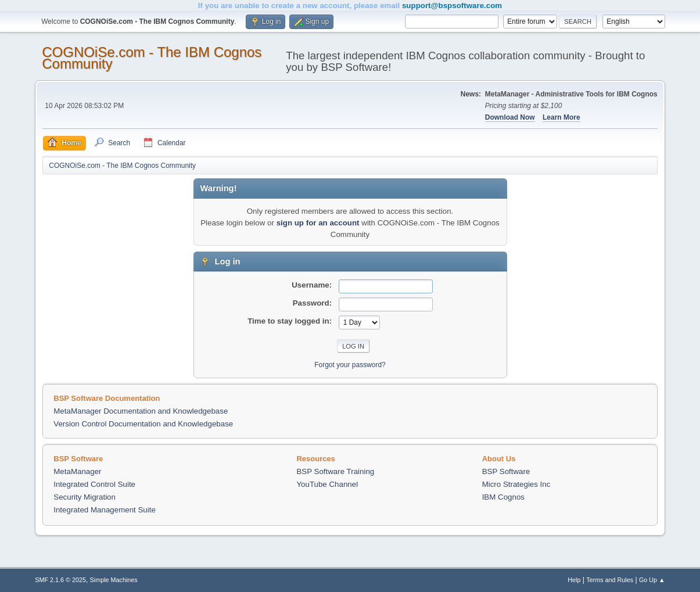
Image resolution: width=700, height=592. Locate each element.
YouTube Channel (327, 484)
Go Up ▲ (652, 580)
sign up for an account (318, 223)
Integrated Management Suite (105, 510)
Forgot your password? (350, 365)
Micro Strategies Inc (516, 484)
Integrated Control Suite (94, 484)
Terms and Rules (610, 580)
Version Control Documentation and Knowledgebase (143, 424)
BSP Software (506, 471)
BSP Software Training (335, 471)
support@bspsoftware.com (452, 6)
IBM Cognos (503, 497)
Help (574, 580)
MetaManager (77, 471)
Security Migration (85, 497)
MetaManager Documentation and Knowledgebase (141, 411)
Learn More (561, 117)
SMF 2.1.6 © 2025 (60, 580)
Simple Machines (114, 580)
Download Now (510, 117)
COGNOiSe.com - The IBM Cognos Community (152, 58)
